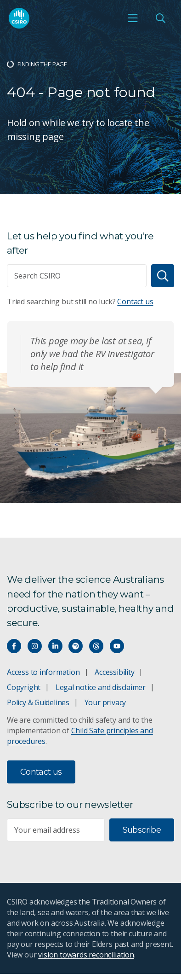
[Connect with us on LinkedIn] (55, 646)
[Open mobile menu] (133, 18)
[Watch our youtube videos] (117, 646)
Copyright (24, 687)
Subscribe (142, 830)
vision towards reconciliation (86, 955)
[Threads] (96, 646)
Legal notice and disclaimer (101, 687)
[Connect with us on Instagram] (35, 646)
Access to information (43, 672)
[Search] (163, 276)
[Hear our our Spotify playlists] (76, 646)
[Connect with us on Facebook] (14, 646)
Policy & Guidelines (38, 702)
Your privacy (105, 702)
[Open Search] (160, 18)
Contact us (135, 302)
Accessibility (114, 672)
